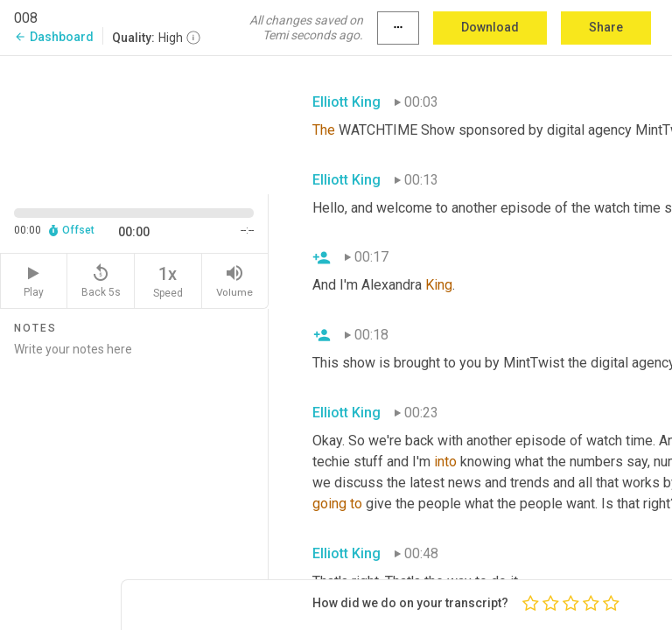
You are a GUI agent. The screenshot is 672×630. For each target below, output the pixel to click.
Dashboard (54, 37)
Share (606, 27)
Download (490, 27)
